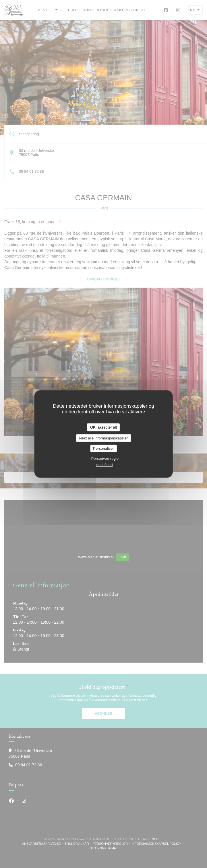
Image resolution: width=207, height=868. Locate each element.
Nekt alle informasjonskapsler (104, 438)
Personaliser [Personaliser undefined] (103, 448)
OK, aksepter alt (103, 427)
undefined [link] (104, 465)
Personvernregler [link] (106, 458)
